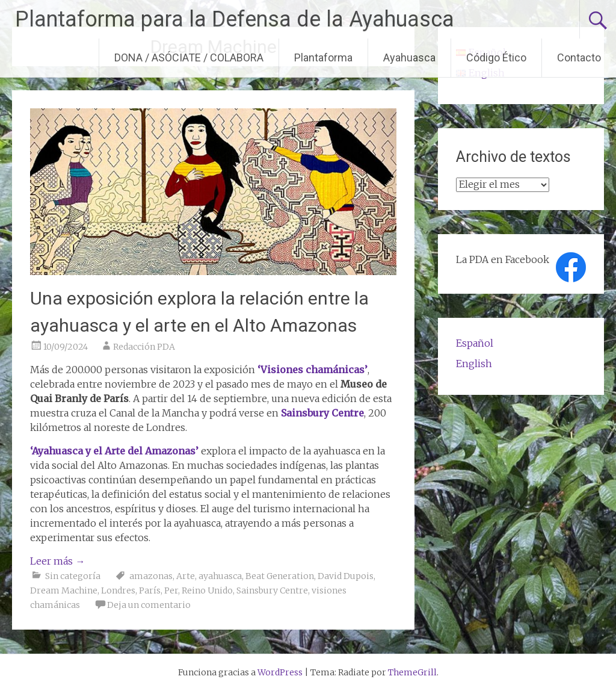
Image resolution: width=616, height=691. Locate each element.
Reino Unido (207, 590)
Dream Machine (64, 590)
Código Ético (496, 57)
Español (475, 343)
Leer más (57, 561)
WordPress (280, 672)
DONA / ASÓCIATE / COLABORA (189, 57)
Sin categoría (73, 576)
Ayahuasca (409, 57)
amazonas (151, 576)
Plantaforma (323, 57)
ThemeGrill (412, 672)
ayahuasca (220, 576)
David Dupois (346, 576)
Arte (186, 576)
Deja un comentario (149, 605)
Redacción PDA (144, 347)
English (474, 364)
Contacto (579, 57)
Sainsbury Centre (272, 590)
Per (171, 590)
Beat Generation (280, 576)
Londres (118, 590)
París (150, 590)
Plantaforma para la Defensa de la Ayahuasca (235, 19)
